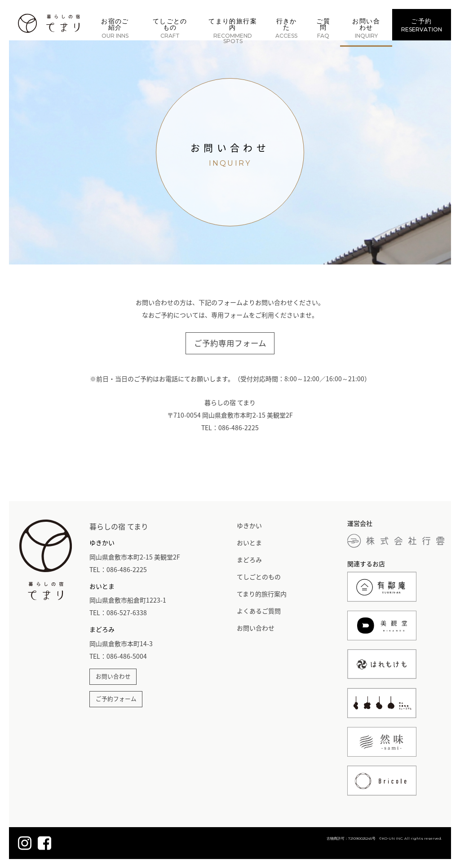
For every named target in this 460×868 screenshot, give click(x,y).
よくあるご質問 (259, 611)
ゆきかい (249, 525)
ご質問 (323, 28)
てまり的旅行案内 (233, 31)
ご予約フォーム (116, 698)
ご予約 (422, 25)
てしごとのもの (170, 28)
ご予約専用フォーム (230, 343)
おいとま (249, 542)
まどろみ (249, 560)
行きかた (286, 28)
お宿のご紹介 (115, 28)
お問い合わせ (366, 28)
